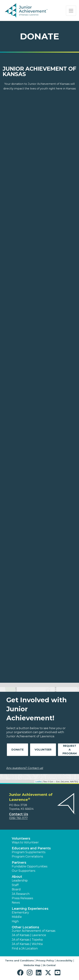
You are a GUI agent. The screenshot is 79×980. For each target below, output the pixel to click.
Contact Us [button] (19, 814)
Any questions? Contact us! (25, 768)
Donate (17, 750)
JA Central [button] (49, 965)
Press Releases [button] (22, 898)
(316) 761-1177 (18, 818)
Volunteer (43, 750)
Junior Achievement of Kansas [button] (34, 931)
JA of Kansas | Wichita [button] (27, 944)
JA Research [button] (21, 894)
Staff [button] (15, 885)
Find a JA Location (25, 948)
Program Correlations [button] (27, 856)
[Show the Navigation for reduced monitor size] (71, 11)
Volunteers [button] (21, 839)
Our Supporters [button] (23, 871)
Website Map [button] (32, 965)
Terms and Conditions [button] (19, 960)
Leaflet (38, 782)
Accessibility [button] (64, 960)
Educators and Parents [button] (31, 848)
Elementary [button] (20, 913)
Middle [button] (17, 917)
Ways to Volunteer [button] (25, 842)
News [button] (16, 903)
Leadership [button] (20, 881)
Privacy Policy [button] (45, 960)
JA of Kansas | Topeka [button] (27, 940)
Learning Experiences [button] (30, 909)
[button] (21, 973)
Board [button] (16, 889)
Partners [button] (19, 863)
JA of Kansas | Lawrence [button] (29, 935)
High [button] (15, 921)
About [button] (17, 877)
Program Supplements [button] (29, 852)
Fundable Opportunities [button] (30, 866)
